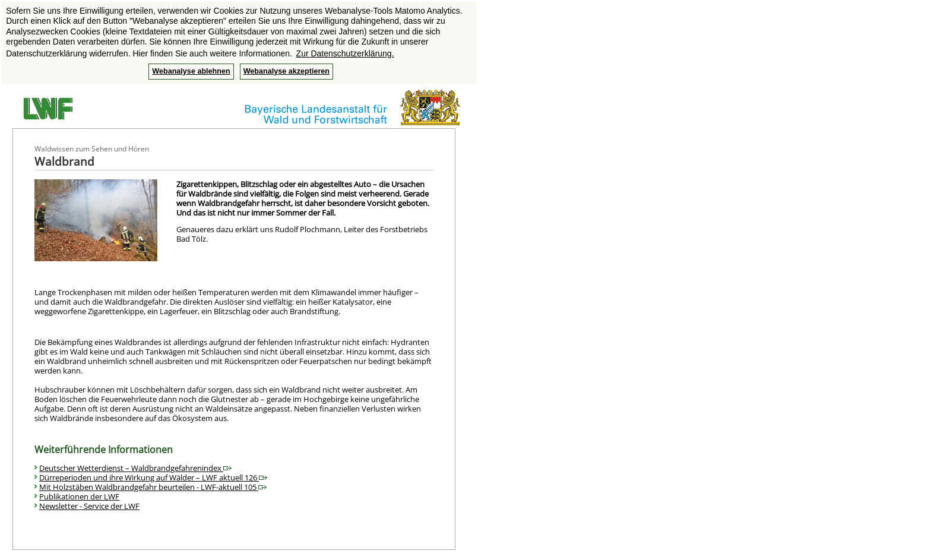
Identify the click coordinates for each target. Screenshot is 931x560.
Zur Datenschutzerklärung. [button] (345, 53)
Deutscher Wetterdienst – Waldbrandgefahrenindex (135, 468)
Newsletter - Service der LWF (89, 506)
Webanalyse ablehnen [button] (191, 71)
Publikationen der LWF (79, 496)
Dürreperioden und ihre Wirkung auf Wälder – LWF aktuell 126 (153, 477)
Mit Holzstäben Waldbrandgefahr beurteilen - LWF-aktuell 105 (153, 487)
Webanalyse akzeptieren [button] (286, 71)
